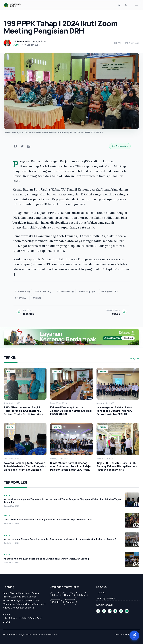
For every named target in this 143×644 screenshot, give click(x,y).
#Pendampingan (87, 291)
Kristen (81, 595)
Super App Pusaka (105, 598)
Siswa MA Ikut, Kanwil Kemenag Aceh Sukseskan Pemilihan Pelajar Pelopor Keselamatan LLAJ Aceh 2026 (71, 468)
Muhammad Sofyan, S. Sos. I (30, 41)
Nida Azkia (29, 314)
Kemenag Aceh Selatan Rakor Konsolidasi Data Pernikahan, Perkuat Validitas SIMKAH (114, 411)
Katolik (56, 602)
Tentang (101, 593)
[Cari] (119, 5)
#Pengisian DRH (110, 291)
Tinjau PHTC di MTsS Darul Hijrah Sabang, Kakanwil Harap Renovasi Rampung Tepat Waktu (117, 466)
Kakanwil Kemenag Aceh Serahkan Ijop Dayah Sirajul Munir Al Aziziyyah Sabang (46, 559)
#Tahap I (37, 298)
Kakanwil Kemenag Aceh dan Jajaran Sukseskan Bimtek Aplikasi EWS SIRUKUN (71, 411)
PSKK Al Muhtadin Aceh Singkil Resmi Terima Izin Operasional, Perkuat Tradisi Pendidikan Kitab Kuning (23, 412)
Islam (55, 595)
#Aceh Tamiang (43, 291)
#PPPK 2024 (21, 298)
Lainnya (134, 359)
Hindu (67, 595)
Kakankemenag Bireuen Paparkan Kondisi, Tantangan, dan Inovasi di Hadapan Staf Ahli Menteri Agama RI (60, 539)
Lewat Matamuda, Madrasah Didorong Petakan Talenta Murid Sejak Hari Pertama (48, 520)
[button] (134, 635)
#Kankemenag (22, 291)
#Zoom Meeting (65, 291)
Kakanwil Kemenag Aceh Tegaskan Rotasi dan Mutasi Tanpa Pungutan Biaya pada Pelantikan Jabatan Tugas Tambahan (25, 468)
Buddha (70, 602)
